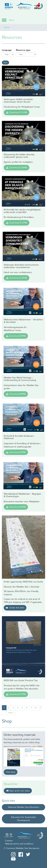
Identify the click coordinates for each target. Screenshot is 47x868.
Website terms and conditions (19, 844)
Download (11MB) (18, 112)
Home (7, 27)
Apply (5, 62)
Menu (12, 20)
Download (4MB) (18, 394)
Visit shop (11, 772)
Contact (9, 841)
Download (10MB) (18, 167)
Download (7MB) (18, 694)
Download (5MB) (18, 336)
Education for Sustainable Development (23, 819)
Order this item (17, 608)
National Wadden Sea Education (24, 807)
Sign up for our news (19, 791)
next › (11, 713)
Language (7, 50)
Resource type (23, 50)
